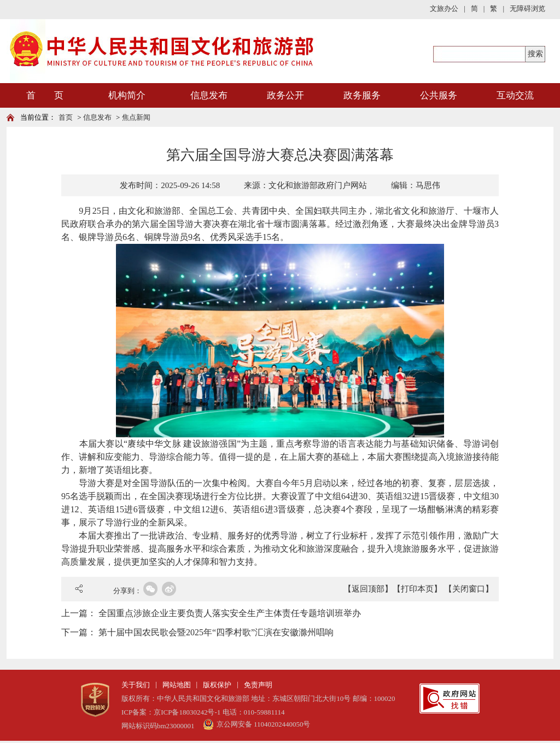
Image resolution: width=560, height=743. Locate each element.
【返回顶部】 (368, 589)
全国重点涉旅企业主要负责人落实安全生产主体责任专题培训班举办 (230, 613)
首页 (66, 117)
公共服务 (439, 95)
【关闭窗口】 (469, 589)
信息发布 (209, 95)
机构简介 (127, 95)
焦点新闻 (136, 117)
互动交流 (515, 95)
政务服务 (362, 95)
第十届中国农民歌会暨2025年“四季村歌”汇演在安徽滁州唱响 (216, 632)
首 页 (45, 95)
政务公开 (285, 95)
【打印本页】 (417, 589)
